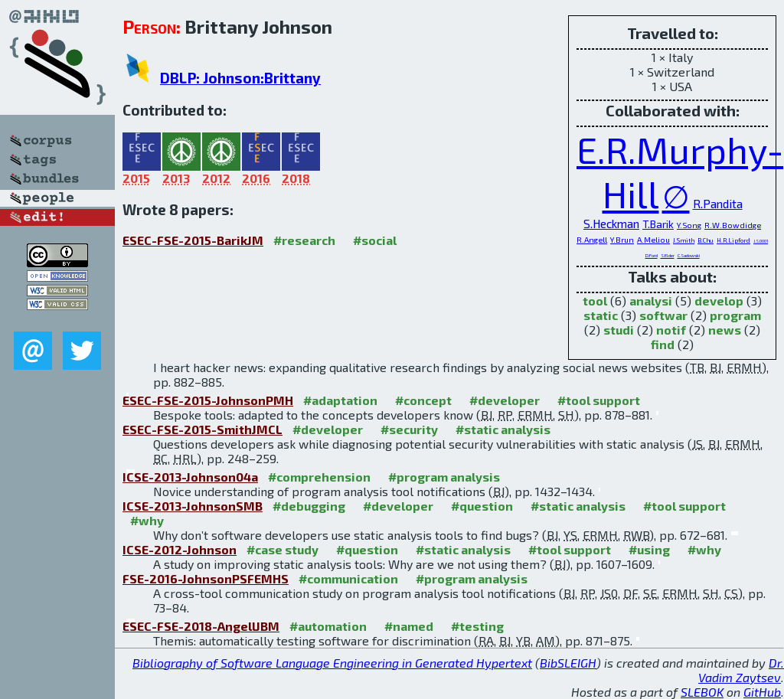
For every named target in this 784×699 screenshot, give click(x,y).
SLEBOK (702, 692)
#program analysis (444, 477)
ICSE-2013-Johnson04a (190, 477)
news (725, 330)
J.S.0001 (761, 241)
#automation (328, 626)
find (663, 344)
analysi (651, 301)
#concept (423, 400)
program (735, 315)
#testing (477, 626)
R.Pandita (718, 203)
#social (375, 240)
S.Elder (668, 255)
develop (719, 301)
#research (304, 240)
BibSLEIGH (568, 663)
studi (619, 330)
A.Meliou (653, 240)
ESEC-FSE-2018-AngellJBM (201, 626)
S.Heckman (611, 223)
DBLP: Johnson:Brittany (240, 78)
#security (409, 429)
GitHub (762, 692)
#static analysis (503, 429)
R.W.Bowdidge (733, 225)
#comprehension (319, 477)
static (601, 315)
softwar (663, 315)
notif (671, 330)
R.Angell (592, 240)
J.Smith (684, 240)
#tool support (599, 400)
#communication (348, 578)
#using (649, 549)
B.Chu (706, 240)
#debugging (309, 506)
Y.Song (689, 225)
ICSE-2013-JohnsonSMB (193, 506)
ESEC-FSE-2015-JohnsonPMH (208, 400)
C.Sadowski (689, 255)
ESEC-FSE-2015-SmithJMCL (203, 429)
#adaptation (340, 400)
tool (595, 301)
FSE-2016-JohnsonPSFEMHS (206, 578)
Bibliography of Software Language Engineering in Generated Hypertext (332, 663)
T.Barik (658, 224)
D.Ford (652, 255)
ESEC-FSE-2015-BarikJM (193, 240)
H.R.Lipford (733, 240)
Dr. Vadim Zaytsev (741, 670)
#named (409, 626)
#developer (505, 400)
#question (482, 506)
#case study (283, 549)
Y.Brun (622, 240)
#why (147, 520)
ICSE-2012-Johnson (180, 549)
